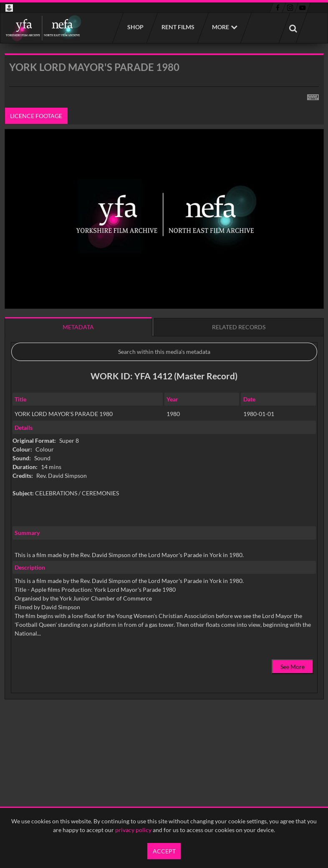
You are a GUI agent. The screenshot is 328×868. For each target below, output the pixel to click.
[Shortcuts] (313, 96)
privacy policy (133, 830)
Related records (239, 327)
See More (293, 667)
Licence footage (36, 116)
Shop (135, 27)
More (221, 27)
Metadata (78, 327)
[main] (164, 398)
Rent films (178, 27)
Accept (164, 851)
